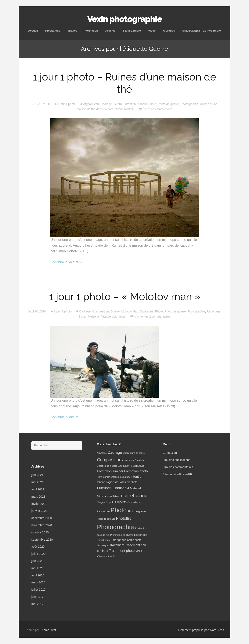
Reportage (214, 311)
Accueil (33, 31)
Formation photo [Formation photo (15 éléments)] (136, 471)
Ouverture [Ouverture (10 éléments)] (134, 502)
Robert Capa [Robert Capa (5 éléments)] (103, 540)
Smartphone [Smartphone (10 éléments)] (118, 540)
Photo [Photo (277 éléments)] (119, 510)
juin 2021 (37, 475)
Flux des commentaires (178, 467)
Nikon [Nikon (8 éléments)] (117, 496)
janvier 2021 (39, 511)
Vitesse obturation (113, 316)
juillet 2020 (38, 554)
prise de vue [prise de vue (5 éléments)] (103, 535)
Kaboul (142, 104)
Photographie (189, 104)
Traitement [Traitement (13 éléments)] (117, 545)
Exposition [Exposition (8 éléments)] (124, 466)
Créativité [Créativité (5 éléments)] (140, 460)
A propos (169, 31)
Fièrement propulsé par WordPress (201, 630)
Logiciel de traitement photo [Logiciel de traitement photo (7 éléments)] (121, 482)
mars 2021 (38, 497)
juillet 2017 (38, 590)
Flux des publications (176, 460)
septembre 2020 (42, 540)
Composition (101, 311)
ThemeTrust (48, 630)
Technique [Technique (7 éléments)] (103, 545)
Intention (130, 104)
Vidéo (152, 31)
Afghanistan (91, 104)
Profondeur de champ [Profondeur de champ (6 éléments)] (122, 535)
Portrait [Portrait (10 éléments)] (139, 528)
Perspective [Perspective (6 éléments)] (103, 511)
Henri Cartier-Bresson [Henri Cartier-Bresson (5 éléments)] (108, 477)
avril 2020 (38, 575)
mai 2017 (37, 604)
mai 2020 (37, 568)
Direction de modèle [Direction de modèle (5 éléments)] (107, 466)
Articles (110, 31)
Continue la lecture (67, 262)
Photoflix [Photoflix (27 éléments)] (123, 518)
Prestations (53, 31)
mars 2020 (38, 582)
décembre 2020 (42, 518)
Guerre (118, 104)
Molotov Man (130, 311)
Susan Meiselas (89, 316)
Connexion (170, 453)
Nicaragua (147, 311)
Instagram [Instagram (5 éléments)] (125, 477)
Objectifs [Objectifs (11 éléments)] (121, 502)
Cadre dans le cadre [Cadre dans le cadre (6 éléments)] (134, 453)
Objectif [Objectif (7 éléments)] (110, 502)
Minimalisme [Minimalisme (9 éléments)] (105, 496)
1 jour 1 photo (132, 31)
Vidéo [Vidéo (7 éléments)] (139, 551)
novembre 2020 (42, 525)
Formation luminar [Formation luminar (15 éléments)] (110, 471)
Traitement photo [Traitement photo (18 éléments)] (122, 551)
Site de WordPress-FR (177, 474)
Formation (91, 31)
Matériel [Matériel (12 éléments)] (135, 488)
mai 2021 (37, 482)
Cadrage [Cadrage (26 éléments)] (115, 452)
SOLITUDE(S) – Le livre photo (201, 31)
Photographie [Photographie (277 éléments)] (115, 527)
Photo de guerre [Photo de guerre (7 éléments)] (137, 511)
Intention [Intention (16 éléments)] (137, 477)
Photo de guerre (168, 104)
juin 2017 (37, 597)
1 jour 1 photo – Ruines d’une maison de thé (125, 83)
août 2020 (38, 547)
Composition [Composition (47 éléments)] (109, 460)
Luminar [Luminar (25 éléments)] (104, 488)
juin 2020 (37, 561)
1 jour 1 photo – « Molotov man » (125, 297)
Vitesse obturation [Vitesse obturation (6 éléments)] (107, 556)
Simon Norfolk (124, 109)
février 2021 (39, 504)
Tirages (72, 31)
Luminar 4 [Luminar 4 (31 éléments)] (120, 488)
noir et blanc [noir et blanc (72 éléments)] (134, 495)
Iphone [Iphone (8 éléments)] (101, 482)
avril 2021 (38, 489)
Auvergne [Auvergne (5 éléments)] (102, 453)
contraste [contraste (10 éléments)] (128, 460)
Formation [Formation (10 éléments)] (138, 466)
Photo (152, 104)
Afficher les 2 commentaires (152, 316)
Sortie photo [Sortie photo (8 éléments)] (134, 540)
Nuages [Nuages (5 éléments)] (101, 502)
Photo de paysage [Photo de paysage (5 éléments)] (106, 519)
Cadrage (106, 104)
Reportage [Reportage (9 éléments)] (141, 535)
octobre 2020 (40, 532)
